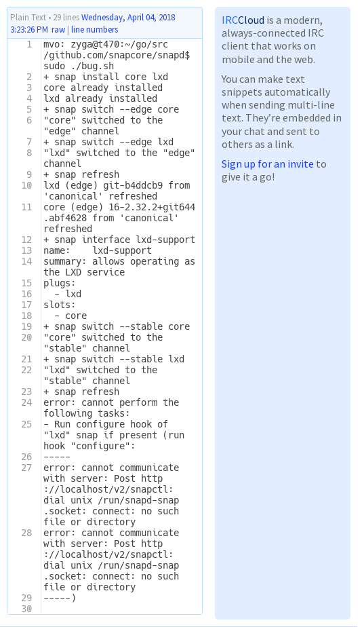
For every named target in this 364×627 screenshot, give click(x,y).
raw (58, 30)
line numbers (95, 30)
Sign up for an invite (268, 164)
